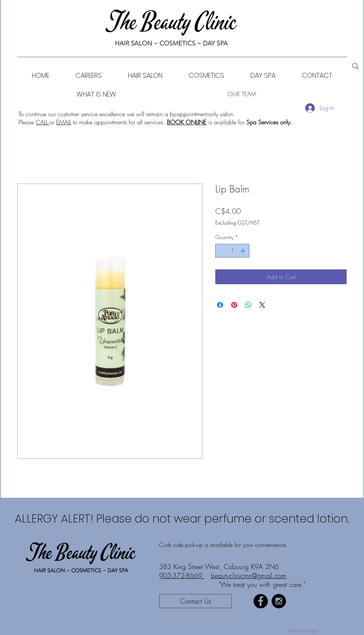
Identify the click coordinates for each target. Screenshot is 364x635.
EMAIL (64, 122)
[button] (206, 75)
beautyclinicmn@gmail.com (249, 575)
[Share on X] (262, 305)
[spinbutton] (232, 251)
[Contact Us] (196, 601)
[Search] (355, 66)
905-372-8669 (182, 575)
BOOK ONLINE (187, 122)
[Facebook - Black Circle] (261, 601)
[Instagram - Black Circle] (279, 601)
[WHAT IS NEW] (96, 94)
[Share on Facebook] (220, 305)
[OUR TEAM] (242, 94)
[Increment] (244, 251)
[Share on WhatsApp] (248, 305)
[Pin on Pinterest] (234, 305)
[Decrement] (221, 251)
